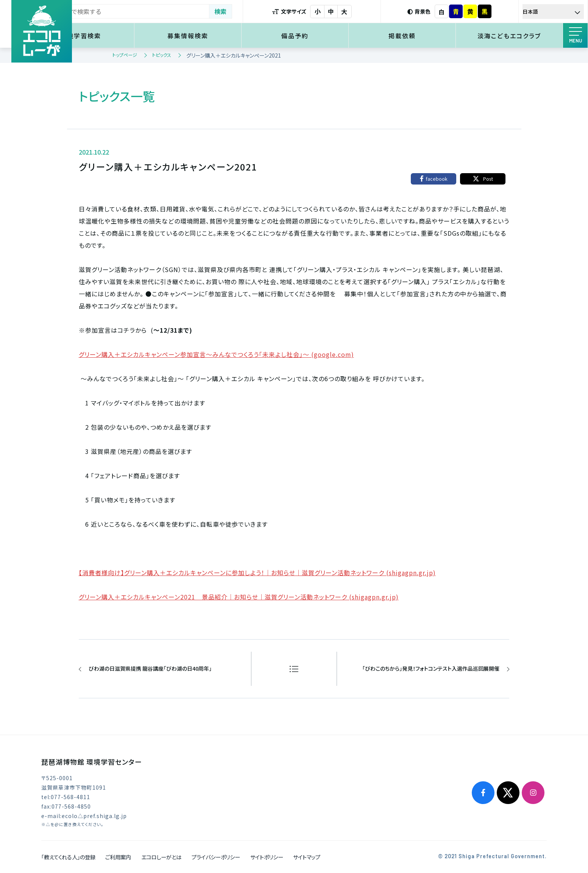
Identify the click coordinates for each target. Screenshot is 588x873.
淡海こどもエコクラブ (514, 36)
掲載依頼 (415, 36)
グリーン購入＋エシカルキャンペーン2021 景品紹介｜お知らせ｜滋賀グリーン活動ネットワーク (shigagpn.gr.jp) (239, 597)
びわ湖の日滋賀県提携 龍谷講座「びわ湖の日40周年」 (151, 668)
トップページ (125, 55)
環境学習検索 (121, 36)
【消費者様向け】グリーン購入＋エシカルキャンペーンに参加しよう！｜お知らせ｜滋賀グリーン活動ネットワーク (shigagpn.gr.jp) (257, 573)
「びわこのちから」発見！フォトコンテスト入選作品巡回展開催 (430, 668)
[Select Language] (556, 12)
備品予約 (317, 36)
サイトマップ (307, 857)
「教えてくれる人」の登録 (68, 857)
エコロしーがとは (161, 857)
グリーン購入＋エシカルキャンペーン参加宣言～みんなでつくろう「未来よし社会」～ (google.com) (216, 354)
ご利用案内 (118, 857)
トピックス (162, 55)
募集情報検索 (219, 36)
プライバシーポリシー (216, 857)
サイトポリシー (267, 857)
